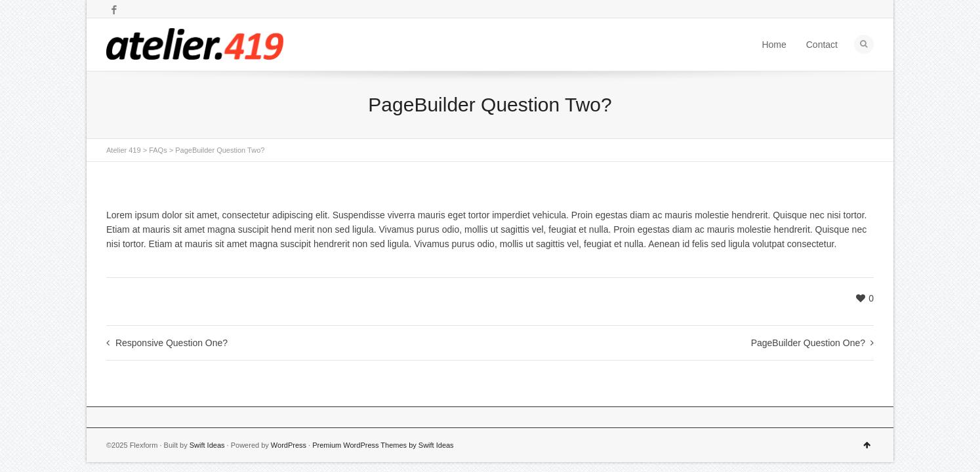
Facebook (114, 10)
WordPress (289, 445)
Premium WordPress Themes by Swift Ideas (383, 445)
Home (774, 45)
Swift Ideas (207, 445)
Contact (822, 45)
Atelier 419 (124, 150)
